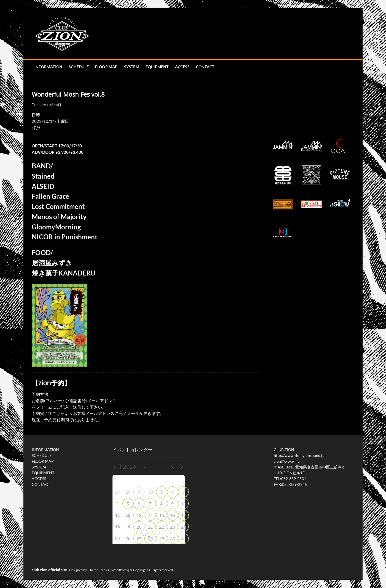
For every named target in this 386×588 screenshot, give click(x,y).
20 (139, 527)
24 (184, 527)
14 (150, 515)
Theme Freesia (99, 570)
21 (150, 527)
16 (173, 515)
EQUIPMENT (157, 67)
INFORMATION (48, 67)
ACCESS (182, 67)
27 (139, 538)
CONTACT (205, 67)
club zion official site (49, 570)
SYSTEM (132, 67)
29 (139, 492)
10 (184, 504)
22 (162, 527)
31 (184, 538)
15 (162, 515)
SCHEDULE (79, 67)
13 (139, 515)
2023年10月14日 (47, 105)
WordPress (120, 570)
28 (150, 537)
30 (173, 538)
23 (173, 527)
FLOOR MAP (106, 67)
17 (184, 515)
